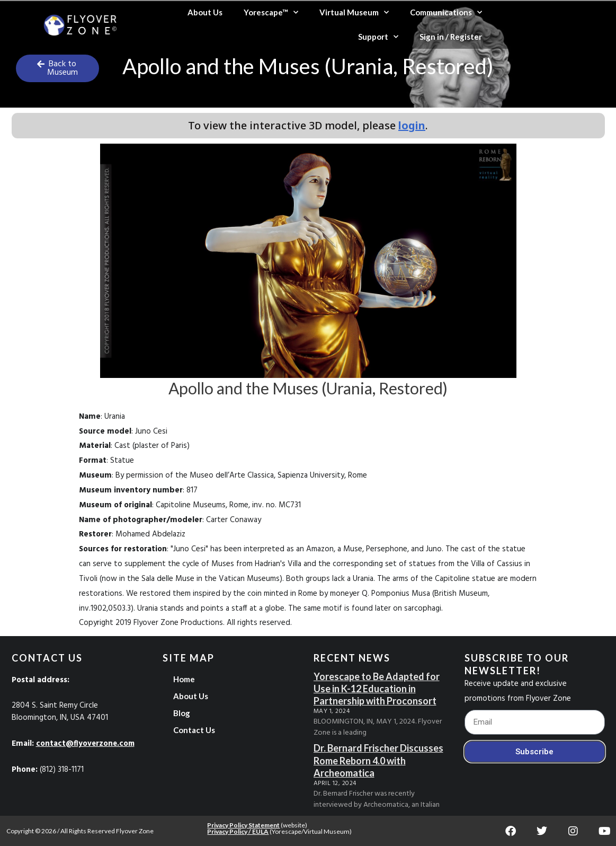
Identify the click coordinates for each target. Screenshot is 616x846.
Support (378, 37)
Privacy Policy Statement (243, 825)
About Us (205, 12)
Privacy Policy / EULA (238, 831)
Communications (446, 12)
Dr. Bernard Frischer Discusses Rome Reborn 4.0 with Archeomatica (378, 760)
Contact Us (194, 730)
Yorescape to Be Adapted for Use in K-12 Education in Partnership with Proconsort (377, 689)
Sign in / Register (451, 37)
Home (184, 679)
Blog (182, 713)
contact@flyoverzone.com (87, 744)
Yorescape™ (271, 12)
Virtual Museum (354, 12)
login (412, 125)
